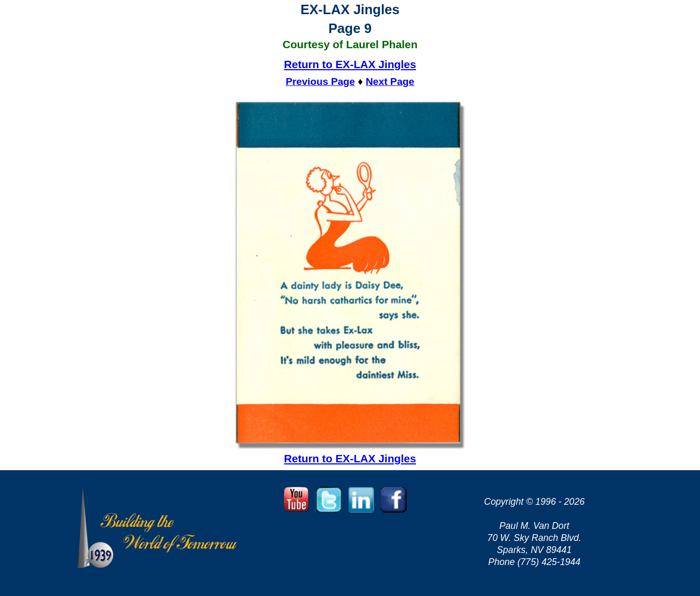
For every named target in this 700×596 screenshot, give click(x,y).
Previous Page (320, 82)
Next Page (390, 82)
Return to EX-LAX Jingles (350, 64)
